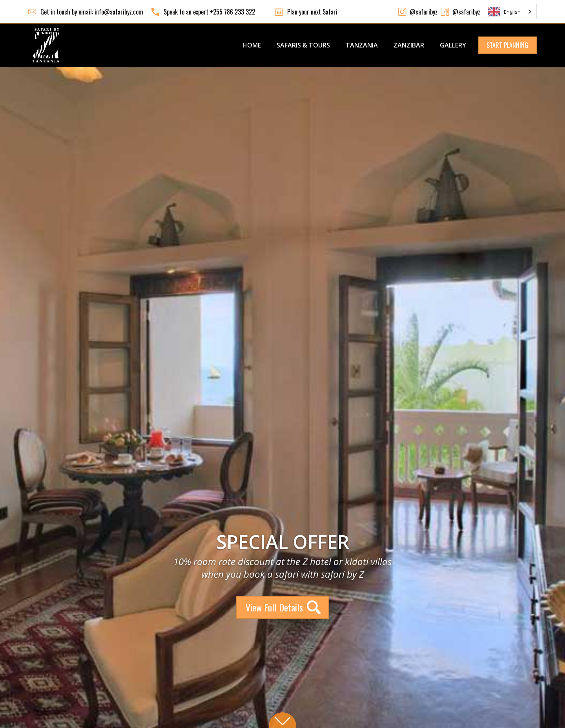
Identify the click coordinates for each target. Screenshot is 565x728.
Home (252, 45)
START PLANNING (507, 45)
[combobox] (510, 12)
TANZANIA (362, 45)
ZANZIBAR (409, 45)
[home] (46, 45)
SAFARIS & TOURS (303, 45)
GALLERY (453, 45)
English (504, 12)
